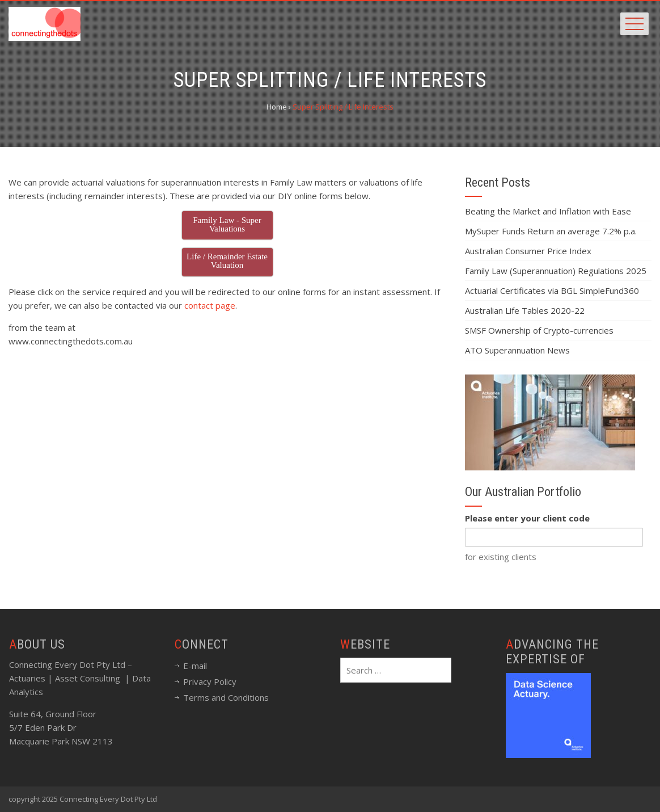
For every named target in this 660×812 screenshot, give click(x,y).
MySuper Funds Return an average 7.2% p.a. (551, 231)
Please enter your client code (527, 518)
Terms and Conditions (226, 697)
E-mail (195, 666)
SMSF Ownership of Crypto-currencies (539, 330)
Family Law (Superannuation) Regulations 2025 (556, 271)
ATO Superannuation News (517, 350)
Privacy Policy (210, 681)
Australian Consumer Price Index (528, 251)
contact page (210, 305)
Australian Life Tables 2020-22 (525, 310)
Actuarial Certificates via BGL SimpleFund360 (552, 291)
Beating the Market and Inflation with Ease (548, 211)
